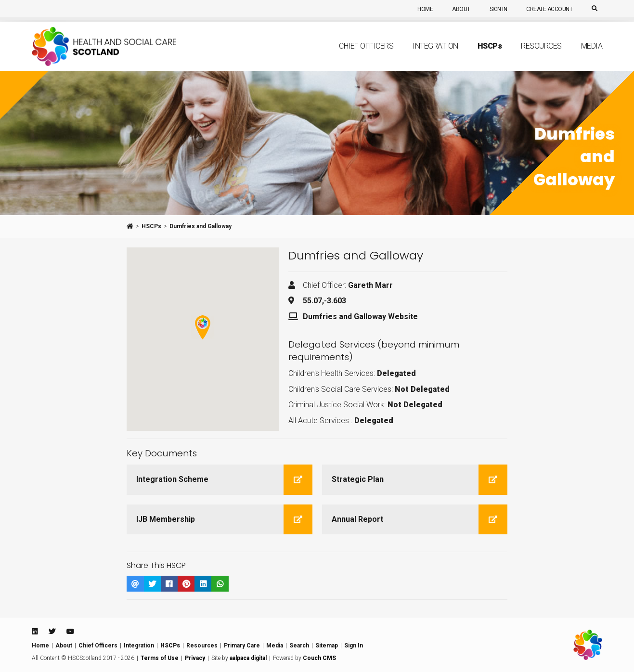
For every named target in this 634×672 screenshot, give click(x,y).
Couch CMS (319, 658)
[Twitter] (52, 632)
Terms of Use (160, 658)
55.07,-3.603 (324, 301)
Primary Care (242, 646)
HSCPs (151, 226)
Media (592, 56)
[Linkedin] (35, 632)
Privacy (195, 658)
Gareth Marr (370, 285)
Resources (541, 56)
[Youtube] (70, 632)
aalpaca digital (248, 658)
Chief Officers (366, 56)
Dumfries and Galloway (201, 226)
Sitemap (327, 646)
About (461, 9)
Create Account (549, 9)
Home (425, 9)
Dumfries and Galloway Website (360, 317)
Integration (435, 56)
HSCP (490, 56)
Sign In (498, 9)
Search (299, 646)
